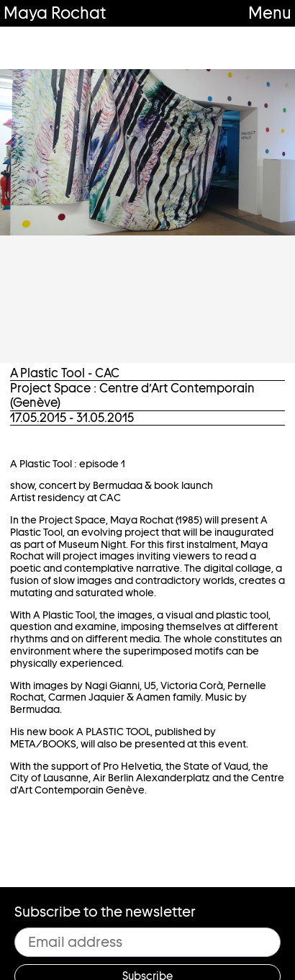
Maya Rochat (55, 13)
